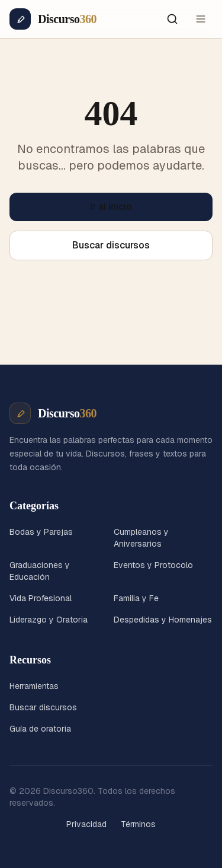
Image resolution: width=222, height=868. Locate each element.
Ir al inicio (111, 207)
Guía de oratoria (40, 729)
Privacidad (86, 824)
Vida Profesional (41, 598)
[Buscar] (172, 19)
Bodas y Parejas (41, 532)
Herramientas (34, 686)
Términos (138, 824)
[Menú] (201, 19)
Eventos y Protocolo (153, 565)
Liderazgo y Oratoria (49, 620)
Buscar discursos (111, 245)
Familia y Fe (136, 598)
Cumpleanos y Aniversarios (141, 538)
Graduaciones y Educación (40, 571)
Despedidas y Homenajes (163, 620)
